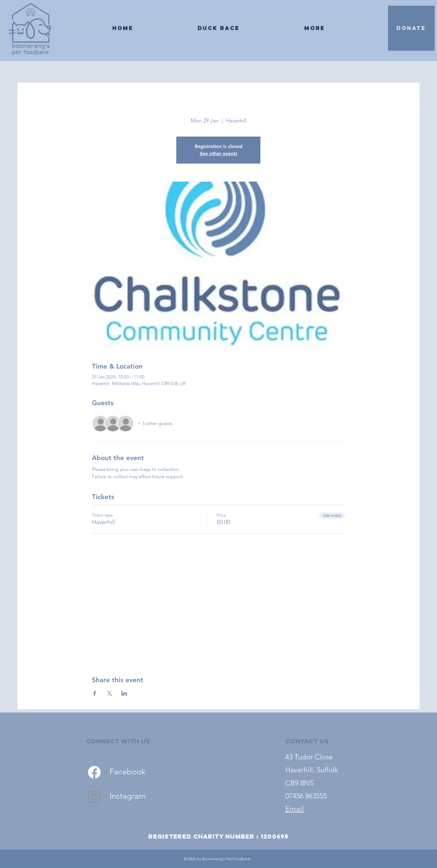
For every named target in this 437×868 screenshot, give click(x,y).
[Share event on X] (109, 693)
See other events (218, 154)
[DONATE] (411, 28)
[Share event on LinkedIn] (124, 693)
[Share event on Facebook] (95, 693)
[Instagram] (94, 796)
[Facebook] (94, 772)
